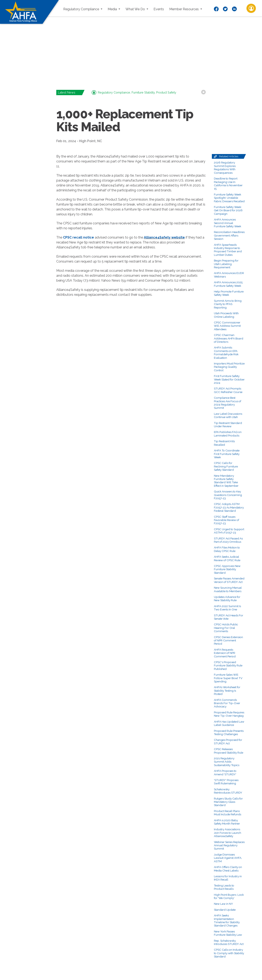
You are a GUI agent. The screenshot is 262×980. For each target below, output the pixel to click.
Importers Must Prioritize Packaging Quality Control (229, 367)
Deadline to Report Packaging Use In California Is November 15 (228, 183)
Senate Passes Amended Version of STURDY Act (229, 580)
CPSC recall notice (78, 237)
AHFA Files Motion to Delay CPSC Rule (227, 549)
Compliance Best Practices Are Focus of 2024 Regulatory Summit (228, 403)
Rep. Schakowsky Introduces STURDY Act (229, 942)
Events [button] (159, 9)
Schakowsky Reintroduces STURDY (228, 791)
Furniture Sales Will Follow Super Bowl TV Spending (228, 678)
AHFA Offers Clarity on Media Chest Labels (228, 869)
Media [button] (113, 9)
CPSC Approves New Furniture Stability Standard (227, 569)
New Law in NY (223, 904)
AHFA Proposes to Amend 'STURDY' (225, 772)
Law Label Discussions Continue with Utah (228, 415)
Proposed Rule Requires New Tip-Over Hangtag (229, 714)
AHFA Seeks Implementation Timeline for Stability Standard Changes (227, 920)
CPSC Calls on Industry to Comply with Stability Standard (229, 953)
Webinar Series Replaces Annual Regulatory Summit (229, 845)
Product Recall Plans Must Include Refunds (228, 813)
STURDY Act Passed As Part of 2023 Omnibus (228, 540)
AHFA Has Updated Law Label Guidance (229, 723)
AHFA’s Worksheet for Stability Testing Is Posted (227, 690)
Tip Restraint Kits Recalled (224, 443)
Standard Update (225, 910)
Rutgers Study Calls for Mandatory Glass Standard (228, 802)
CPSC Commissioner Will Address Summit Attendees (227, 326)
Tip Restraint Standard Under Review (228, 425)
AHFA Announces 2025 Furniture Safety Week (228, 284)
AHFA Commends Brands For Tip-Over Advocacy (227, 703)
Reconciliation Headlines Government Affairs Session (229, 235)
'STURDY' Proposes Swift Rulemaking (226, 782)
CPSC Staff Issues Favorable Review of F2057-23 (226, 520)
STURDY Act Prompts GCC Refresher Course (228, 390)
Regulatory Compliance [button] (82, 9)
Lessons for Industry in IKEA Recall (228, 878)
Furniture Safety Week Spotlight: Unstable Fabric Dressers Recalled (229, 198)
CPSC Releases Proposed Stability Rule (229, 751)
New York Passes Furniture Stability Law (228, 933)
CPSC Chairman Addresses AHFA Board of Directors (229, 338)
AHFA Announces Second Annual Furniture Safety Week (228, 223)
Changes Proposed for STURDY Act (228, 741)
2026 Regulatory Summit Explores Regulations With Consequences (225, 167)
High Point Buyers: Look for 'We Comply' (229, 896)
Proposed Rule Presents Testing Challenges (229, 732)
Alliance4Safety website (164, 237)
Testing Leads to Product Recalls (224, 887)
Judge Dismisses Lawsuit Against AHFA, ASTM (228, 858)
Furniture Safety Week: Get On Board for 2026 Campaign (228, 210)
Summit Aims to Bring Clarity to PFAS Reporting (228, 304)
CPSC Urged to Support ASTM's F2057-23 (229, 531)
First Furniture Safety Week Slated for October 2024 (229, 379)
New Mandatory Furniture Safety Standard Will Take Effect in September (226, 481)
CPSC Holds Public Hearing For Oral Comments (226, 628)
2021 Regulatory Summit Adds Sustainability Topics (227, 762)
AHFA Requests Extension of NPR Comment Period (225, 653)
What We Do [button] (136, 9)
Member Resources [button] (184, 9)
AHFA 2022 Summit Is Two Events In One (227, 608)
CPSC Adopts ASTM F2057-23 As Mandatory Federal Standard (229, 507)
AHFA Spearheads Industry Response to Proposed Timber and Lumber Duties (228, 250)
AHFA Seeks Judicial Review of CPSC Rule (227, 558)
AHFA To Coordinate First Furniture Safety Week (227, 454)
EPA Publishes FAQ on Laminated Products (228, 434)
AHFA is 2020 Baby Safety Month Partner (227, 822)
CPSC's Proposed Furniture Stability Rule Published (228, 665)
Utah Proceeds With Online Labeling (226, 315)
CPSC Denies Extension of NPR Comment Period (228, 640)
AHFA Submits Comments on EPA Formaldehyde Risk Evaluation (226, 352)
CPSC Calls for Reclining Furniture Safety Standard (226, 466)
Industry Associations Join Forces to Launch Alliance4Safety (228, 833)
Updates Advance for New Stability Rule (227, 599)
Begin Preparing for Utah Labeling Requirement (226, 264)
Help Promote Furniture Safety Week (229, 293)
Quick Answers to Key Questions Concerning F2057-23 (228, 495)
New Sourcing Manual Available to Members (228, 589)
